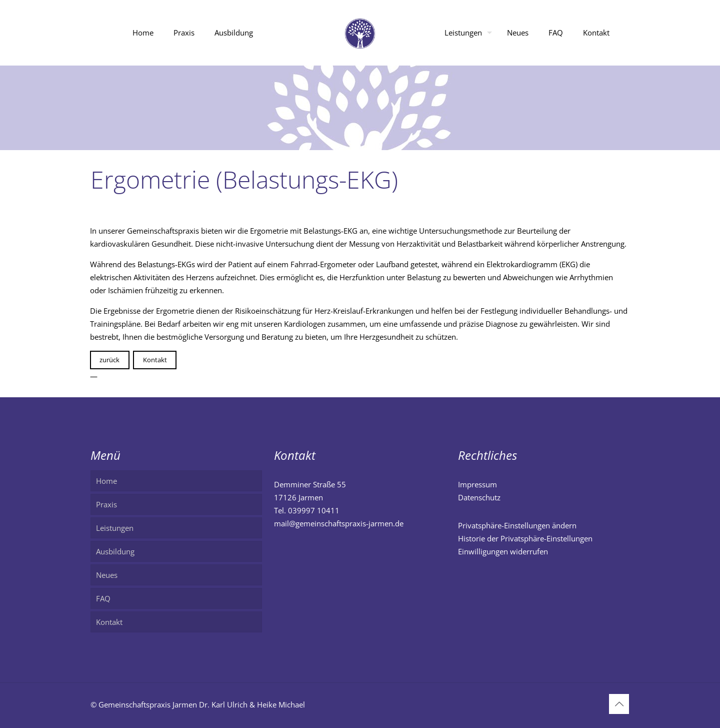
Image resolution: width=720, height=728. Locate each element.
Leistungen (115, 528)
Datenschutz (479, 497)
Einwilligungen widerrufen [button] (503, 551)
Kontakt (155, 360)
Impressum (477, 484)
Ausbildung (115, 551)
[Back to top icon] (619, 704)
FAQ (103, 598)
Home (106, 481)
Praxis (106, 504)
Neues (107, 575)
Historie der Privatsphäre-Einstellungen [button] (525, 538)
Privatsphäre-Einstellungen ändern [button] (517, 525)
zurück (109, 360)
